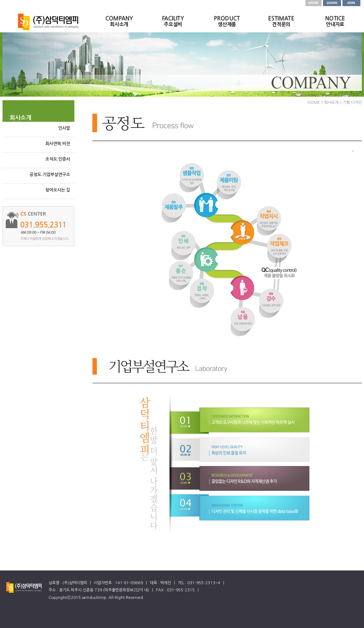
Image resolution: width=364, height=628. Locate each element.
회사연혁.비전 (58, 144)
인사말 (64, 128)
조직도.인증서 (58, 159)
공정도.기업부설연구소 (50, 175)
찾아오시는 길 (58, 190)
